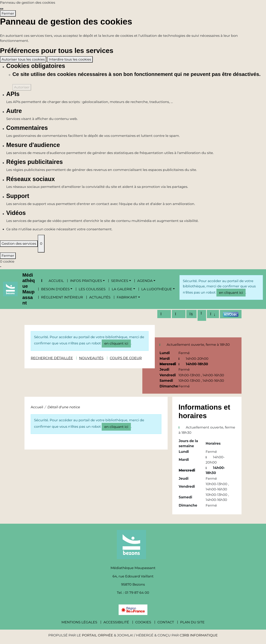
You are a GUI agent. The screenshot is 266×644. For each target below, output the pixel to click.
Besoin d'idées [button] (55, 289)
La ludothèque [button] (157, 289)
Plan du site (192, 622)
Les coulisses (92, 289)
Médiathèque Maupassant (29, 289)
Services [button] (120, 281)
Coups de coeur (126, 358)
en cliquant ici (231, 293)
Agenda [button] (145, 281)
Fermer (8, 13)
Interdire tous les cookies (70, 59)
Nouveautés (91, 358)
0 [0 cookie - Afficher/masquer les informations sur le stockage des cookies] (41, 243)
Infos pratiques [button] (86, 281)
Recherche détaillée (52, 358)
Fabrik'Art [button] (127, 297)
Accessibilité (116, 622)
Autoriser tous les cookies (23, 59)
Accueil (52, 281)
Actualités (100, 297)
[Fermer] (2, 9)
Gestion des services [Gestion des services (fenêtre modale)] (19, 243)
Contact (166, 622)
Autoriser (22, 87)
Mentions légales (79, 622)
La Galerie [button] (122, 289)
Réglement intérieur (62, 297)
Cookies (143, 622)
